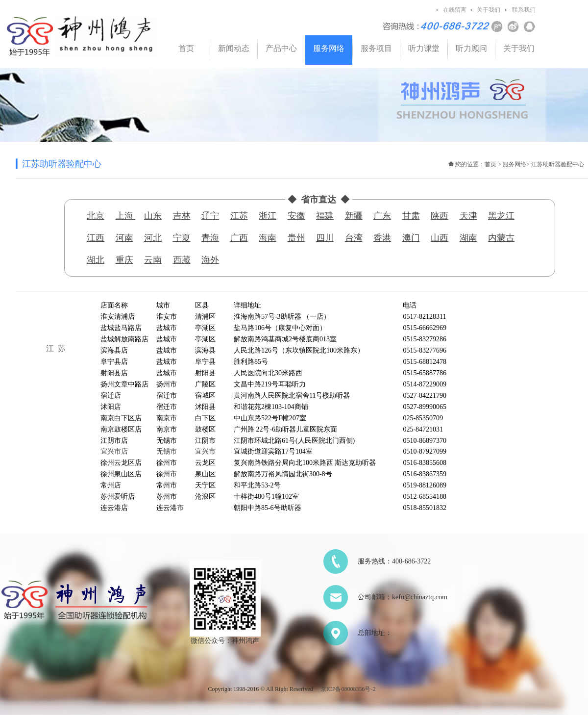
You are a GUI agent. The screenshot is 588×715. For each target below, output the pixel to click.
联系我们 (524, 10)
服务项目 (376, 48)
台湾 (354, 238)
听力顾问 (471, 48)
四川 (325, 238)
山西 (440, 238)
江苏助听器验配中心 (558, 164)
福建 (325, 216)
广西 (239, 238)
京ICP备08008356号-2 (348, 689)
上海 (126, 216)
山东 (153, 216)
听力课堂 (424, 48)
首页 (186, 48)
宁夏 (182, 238)
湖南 (468, 238)
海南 (268, 238)
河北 (153, 238)
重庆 (124, 260)
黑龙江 (501, 216)
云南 (153, 260)
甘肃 (411, 216)
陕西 (440, 216)
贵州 (296, 238)
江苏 (239, 216)
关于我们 (489, 10)
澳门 (411, 238)
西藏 (182, 260)
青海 (210, 238)
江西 (96, 238)
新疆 (354, 216)
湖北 (96, 260)
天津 (468, 216)
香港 (382, 238)
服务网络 (329, 48)
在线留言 (455, 10)
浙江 (268, 216)
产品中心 (281, 48)
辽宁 (210, 216)
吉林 (182, 216)
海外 (210, 260)
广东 (382, 216)
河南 (124, 238)
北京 (96, 216)
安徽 (296, 216)
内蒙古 (501, 238)
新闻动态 (234, 48)
